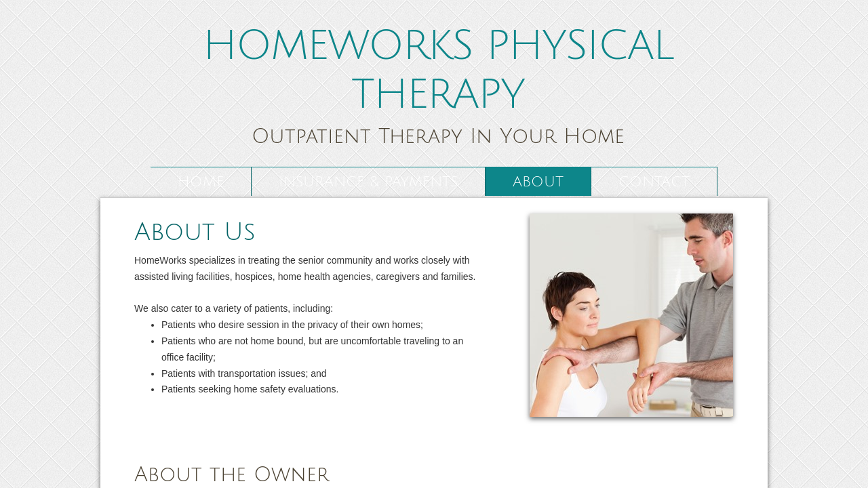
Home (201, 182)
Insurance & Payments (368, 182)
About (538, 182)
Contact (654, 182)
